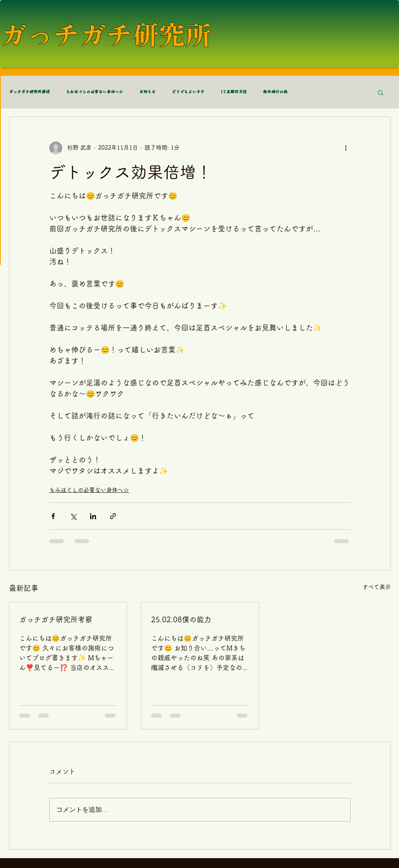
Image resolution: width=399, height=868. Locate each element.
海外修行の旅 (275, 92)
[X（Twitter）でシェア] (73, 516)
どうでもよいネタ (188, 92)
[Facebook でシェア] (53, 516)
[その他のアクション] (346, 148)
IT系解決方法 (234, 92)
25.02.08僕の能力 (181, 619)
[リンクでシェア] (113, 516)
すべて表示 (377, 587)
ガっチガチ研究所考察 (56, 619)
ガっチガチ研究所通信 (29, 92)
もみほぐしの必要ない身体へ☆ (94, 92)
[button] (380, 92)
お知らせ (147, 92)
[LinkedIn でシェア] (93, 516)
